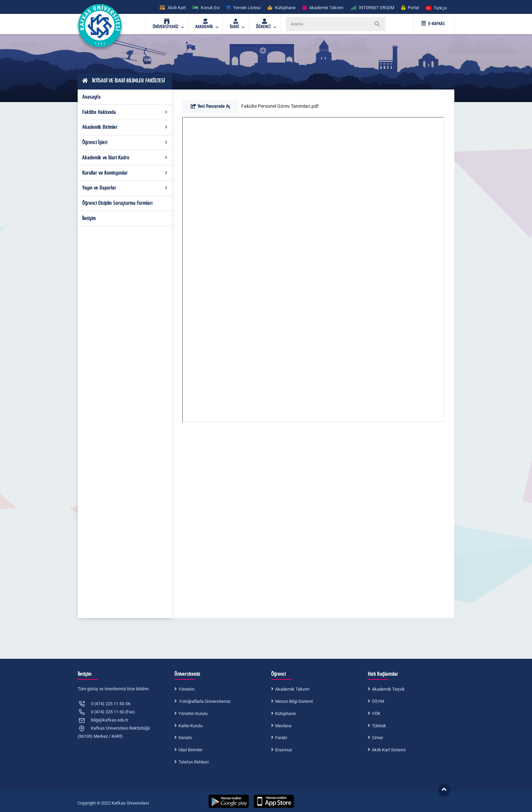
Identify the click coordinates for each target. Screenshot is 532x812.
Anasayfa (91, 97)
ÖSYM (378, 701)
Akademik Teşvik (388, 689)
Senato (185, 738)
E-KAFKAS (433, 24)
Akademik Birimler (125, 127)
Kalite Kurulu (191, 726)
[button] (437, 8)
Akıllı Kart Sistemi (389, 750)
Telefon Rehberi (194, 762)
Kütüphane (286, 714)
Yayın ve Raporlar (125, 188)
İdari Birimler (191, 750)
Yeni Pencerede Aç (210, 106)
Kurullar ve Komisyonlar (125, 173)
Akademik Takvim (292, 689)
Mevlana (283, 726)
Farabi (281, 738)
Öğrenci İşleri (125, 142)
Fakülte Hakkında (125, 112)
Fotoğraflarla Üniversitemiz (204, 701)
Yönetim (186, 689)
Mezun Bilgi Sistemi (294, 701)
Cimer (377, 738)
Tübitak (379, 726)
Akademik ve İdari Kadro (125, 158)
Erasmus (284, 750)
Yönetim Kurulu (193, 714)
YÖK (376, 714)
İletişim (89, 218)
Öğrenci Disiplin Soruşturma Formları (117, 203)
